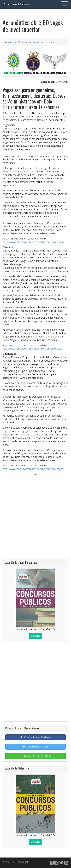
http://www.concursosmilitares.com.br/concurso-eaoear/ (34, 242)
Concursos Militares (16, 4)
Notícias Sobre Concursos (29, 42)
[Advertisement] (35, 519)
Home (8, 42)
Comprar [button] (35, 636)
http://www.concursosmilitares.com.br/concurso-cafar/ (33, 349)
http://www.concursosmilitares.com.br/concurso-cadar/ (33, 469)
